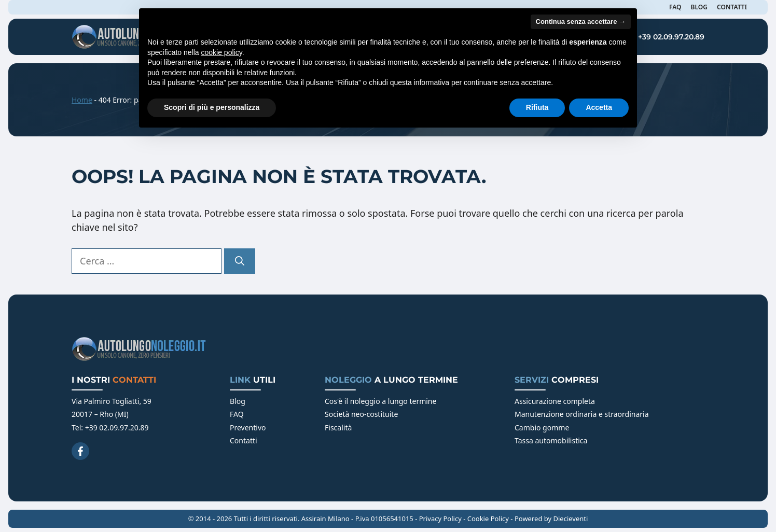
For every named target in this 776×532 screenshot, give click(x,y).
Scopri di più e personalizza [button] (212, 107)
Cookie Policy (488, 519)
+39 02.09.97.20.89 (671, 37)
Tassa (525, 440)
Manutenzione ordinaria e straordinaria (582, 414)
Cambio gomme (542, 428)
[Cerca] (240, 261)
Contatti (244, 440)
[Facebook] (80, 451)
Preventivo (248, 428)
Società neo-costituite (361, 414)
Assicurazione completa (555, 401)
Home (82, 100)
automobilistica (561, 440)
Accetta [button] (599, 107)
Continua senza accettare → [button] (581, 22)
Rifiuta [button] (537, 107)
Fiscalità (338, 428)
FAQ (237, 414)
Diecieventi (571, 519)
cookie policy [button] (222, 52)
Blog (238, 401)
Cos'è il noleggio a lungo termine (380, 401)
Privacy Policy (440, 519)
